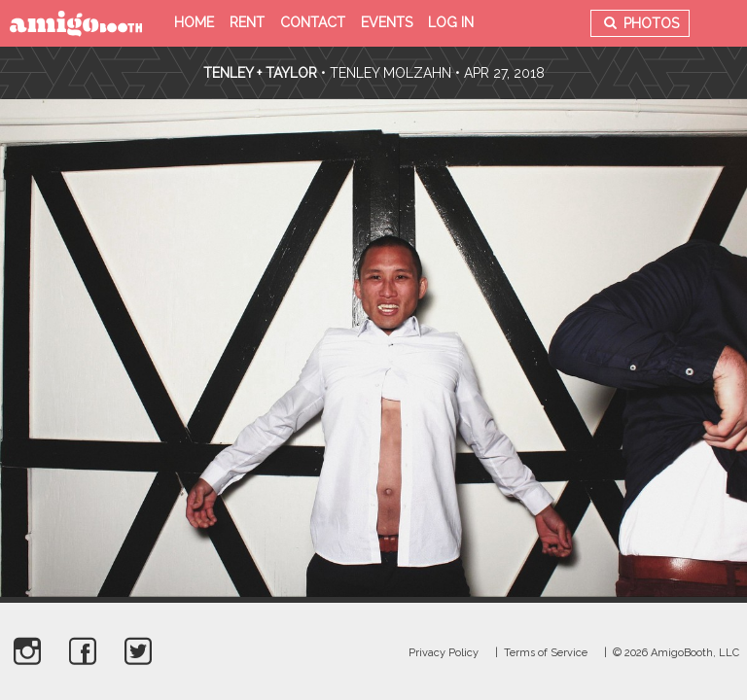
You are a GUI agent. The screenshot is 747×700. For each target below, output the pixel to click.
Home (194, 22)
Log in (451, 22)
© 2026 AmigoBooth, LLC (676, 653)
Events (387, 22)
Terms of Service (546, 653)
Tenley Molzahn (391, 73)
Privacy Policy (444, 653)
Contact (313, 22)
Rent (247, 22)
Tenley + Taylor (260, 73)
